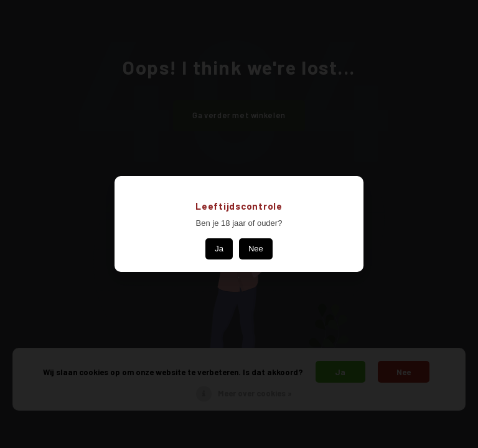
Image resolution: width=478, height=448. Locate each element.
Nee (256, 249)
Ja (219, 249)
